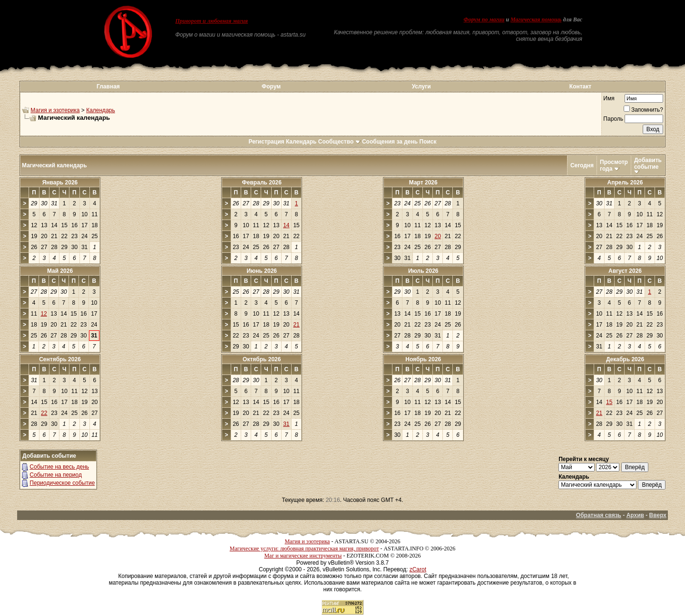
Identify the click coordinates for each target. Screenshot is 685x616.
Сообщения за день (390, 142)
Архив (635, 515)
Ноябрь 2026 (423, 359)
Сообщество (339, 142)
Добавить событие (648, 164)
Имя (609, 98)
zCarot (418, 569)
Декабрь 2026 (625, 359)
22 (44, 413)
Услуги (421, 87)
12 (44, 314)
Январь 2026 (60, 183)
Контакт (580, 87)
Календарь (101, 110)
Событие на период (56, 475)
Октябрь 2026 (262, 359)
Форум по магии (484, 19)
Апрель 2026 (625, 183)
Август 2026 (625, 271)
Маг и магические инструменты (303, 556)
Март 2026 (423, 183)
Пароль (613, 119)
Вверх (658, 515)
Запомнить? (643, 110)
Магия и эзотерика (55, 110)
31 (286, 424)
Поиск (428, 142)
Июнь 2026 (262, 271)
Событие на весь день (59, 467)
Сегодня (582, 165)
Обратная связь (599, 515)
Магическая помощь (536, 19)
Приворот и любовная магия (212, 21)
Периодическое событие (62, 483)
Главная (108, 87)
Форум (271, 87)
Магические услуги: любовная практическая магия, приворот (304, 549)
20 (437, 236)
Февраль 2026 (262, 183)
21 (296, 325)
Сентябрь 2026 (60, 359)
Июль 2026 (423, 271)
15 (609, 402)
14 (286, 225)
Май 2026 (60, 271)
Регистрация (266, 142)
